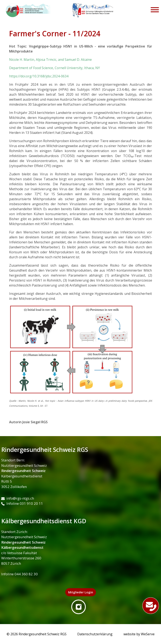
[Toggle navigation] (155, 10)
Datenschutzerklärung (95, 634)
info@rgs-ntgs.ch (18, 498)
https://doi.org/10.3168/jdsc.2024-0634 (39, 76)
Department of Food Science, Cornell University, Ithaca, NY (54, 68)
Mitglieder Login (81, 592)
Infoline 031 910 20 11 (22, 503)
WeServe (148, 634)
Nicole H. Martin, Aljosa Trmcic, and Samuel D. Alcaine (50, 60)
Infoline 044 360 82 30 (19, 574)
